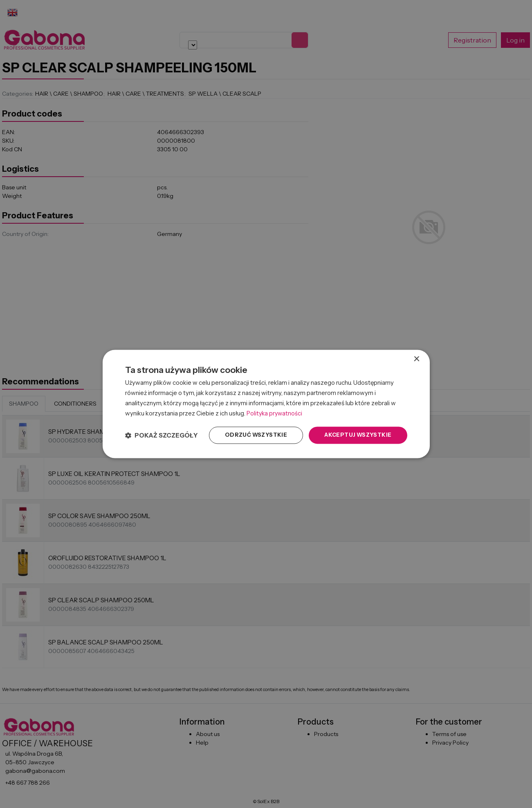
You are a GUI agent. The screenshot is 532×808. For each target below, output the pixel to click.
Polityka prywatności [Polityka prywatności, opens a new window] (275, 413)
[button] (162, 435)
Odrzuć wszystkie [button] (250, 435)
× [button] (416, 359)
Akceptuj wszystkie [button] (356, 435)
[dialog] (266, 404)
